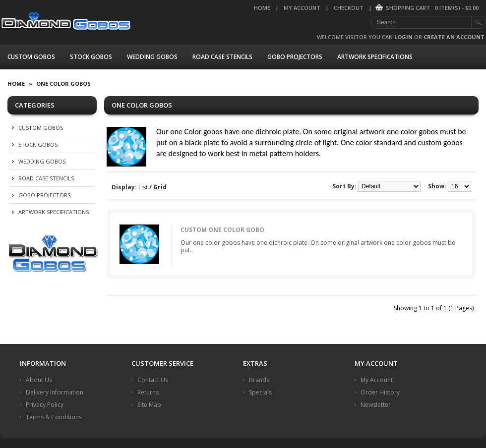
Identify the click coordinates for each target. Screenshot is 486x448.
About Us (39, 380)
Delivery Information (55, 392)
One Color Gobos (63, 84)
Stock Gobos (91, 57)
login (403, 37)
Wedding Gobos (152, 57)
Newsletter (376, 405)
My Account (302, 8)
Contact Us (153, 380)
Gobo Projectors (295, 57)
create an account (454, 37)
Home (262, 8)
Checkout (349, 8)
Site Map (149, 405)
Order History (380, 392)
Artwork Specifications (375, 57)
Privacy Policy (45, 405)
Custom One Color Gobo (222, 230)
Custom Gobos (31, 57)
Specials (260, 392)
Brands (259, 380)
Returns (148, 392)
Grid (160, 187)
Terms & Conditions (54, 417)
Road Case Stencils (222, 57)
